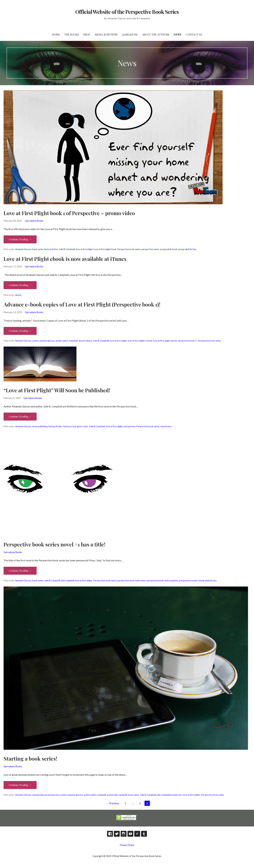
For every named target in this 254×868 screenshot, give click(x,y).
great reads (82, 426)
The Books (72, 34)
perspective (130, 426)
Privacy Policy (127, 845)
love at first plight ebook (165, 341)
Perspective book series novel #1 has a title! (55, 544)
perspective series (150, 249)
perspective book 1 (187, 341)
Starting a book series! (30, 758)
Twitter (117, 834)
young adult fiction (187, 249)
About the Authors (156, 34)
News (178, 34)
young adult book (168, 249)
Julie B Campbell (67, 249)
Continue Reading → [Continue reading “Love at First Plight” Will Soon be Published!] (20, 416)
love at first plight (84, 249)
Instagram (124, 834)
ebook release (85, 341)
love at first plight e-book (140, 341)
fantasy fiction (51, 249)
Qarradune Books (34, 221)
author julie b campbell (67, 341)
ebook (18, 295)
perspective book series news (131, 581)
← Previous (113, 803)
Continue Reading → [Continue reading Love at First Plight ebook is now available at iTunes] (20, 285)
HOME (56, 34)
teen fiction (166, 426)
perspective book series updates (162, 581)
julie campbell (68, 581)
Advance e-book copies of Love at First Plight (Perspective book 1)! (82, 304)
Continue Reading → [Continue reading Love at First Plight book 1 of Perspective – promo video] (20, 239)
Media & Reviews (106, 34)
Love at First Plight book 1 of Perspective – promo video (69, 213)
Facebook (110, 834)
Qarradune (130, 34)
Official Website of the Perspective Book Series (127, 12)
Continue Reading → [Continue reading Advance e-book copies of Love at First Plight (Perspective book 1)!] (20, 331)
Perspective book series (129, 249)
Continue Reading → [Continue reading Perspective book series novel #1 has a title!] (20, 571)
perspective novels (188, 581)
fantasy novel (70, 426)
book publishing (40, 426)
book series (38, 249)
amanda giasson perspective (46, 795)
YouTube (130, 834)
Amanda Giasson (23, 249)
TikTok (137, 834)
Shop (87, 34)
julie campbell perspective (169, 795)
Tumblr (144, 834)
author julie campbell (117, 795)
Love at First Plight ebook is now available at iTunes (65, 259)
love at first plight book (105, 249)
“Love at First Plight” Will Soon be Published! (57, 390)
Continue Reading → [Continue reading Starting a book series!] (20, 785)
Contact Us (194, 34)
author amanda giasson (43, 341)
